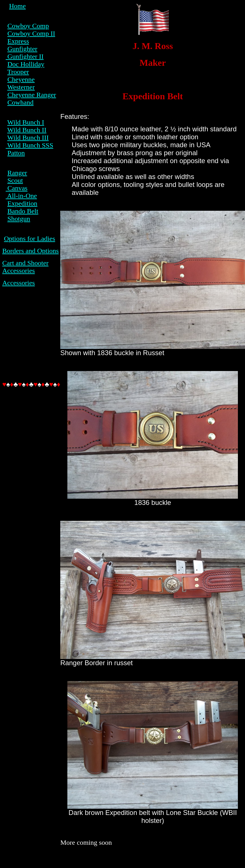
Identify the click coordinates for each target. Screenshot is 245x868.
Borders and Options (31, 251)
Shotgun (19, 219)
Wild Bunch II (27, 130)
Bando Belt (23, 211)
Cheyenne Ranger (32, 95)
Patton (16, 153)
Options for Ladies (30, 239)
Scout (15, 180)
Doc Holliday (26, 64)
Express (18, 41)
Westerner (21, 87)
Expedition (22, 203)
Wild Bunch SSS (29, 145)
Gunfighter (22, 49)
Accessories (19, 283)
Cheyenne (21, 79)
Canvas (17, 188)
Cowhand (20, 102)
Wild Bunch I (26, 122)
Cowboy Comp (28, 26)
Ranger (17, 173)
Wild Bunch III (28, 138)
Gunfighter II (25, 56)
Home (17, 6)
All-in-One (22, 196)
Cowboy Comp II (31, 33)
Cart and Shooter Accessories (25, 267)
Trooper (18, 72)
